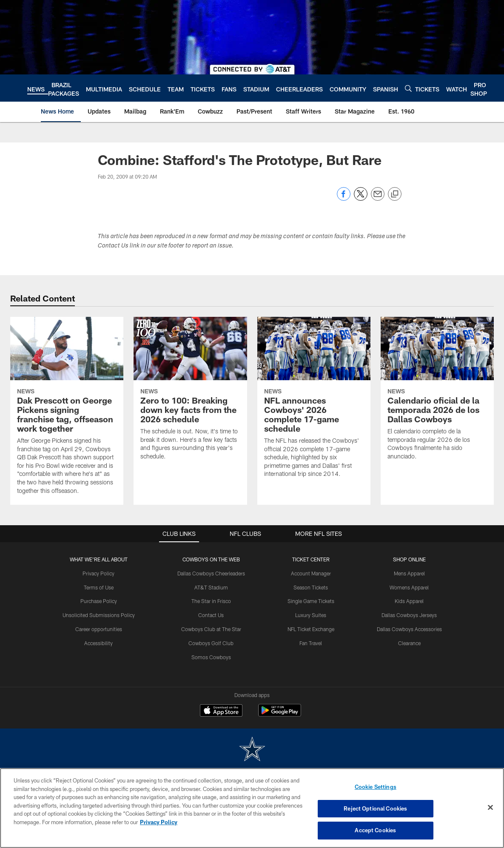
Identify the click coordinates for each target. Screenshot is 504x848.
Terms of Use (99, 587)
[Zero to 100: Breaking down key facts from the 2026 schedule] (190, 394)
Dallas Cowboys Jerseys (409, 615)
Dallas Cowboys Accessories (409, 629)
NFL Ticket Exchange (311, 629)
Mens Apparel (409, 573)
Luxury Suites (311, 615)
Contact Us (211, 615)
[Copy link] (395, 194)
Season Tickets (311, 587)
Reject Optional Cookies (375, 808)
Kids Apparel (409, 601)
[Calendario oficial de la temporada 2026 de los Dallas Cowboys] (437, 394)
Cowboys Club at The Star (211, 629)
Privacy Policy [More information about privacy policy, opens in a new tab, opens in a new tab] (159, 822)
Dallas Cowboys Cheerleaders (211, 573)
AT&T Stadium (211, 587)
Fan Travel (311, 643)
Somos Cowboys (211, 657)
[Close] (490, 808)
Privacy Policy (98, 573)
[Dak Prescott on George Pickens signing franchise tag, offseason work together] (67, 411)
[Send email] (378, 198)
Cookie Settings (376, 787)
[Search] (408, 88)
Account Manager (311, 573)
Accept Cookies (375, 830)
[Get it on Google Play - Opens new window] (280, 715)
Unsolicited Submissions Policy (99, 615)
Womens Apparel (409, 587)
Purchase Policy (99, 601)
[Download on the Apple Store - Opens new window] (221, 711)
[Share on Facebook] (344, 198)
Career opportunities (99, 629)
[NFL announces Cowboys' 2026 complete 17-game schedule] (314, 403)
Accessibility (98, 643)
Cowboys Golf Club (211, 643)
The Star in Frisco (211, 601)
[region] (252, 808)
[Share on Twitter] (361, 198)
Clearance (409, 643)
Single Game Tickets (311, 601)
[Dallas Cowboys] (252, 750)
